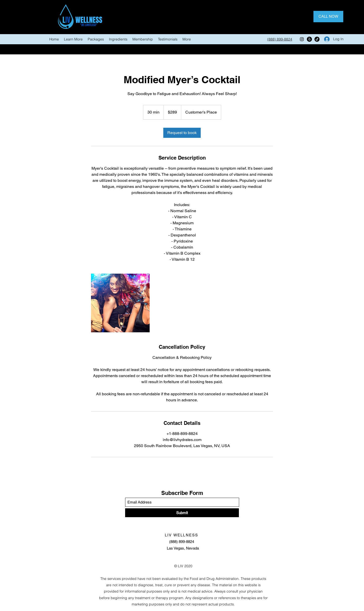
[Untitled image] (120, 303)
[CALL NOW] (328, 17)
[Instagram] (302, 39)
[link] (182, 133)
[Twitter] (317, 39)
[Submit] (182, 513)
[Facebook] (309, 39)
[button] (73, 39)
